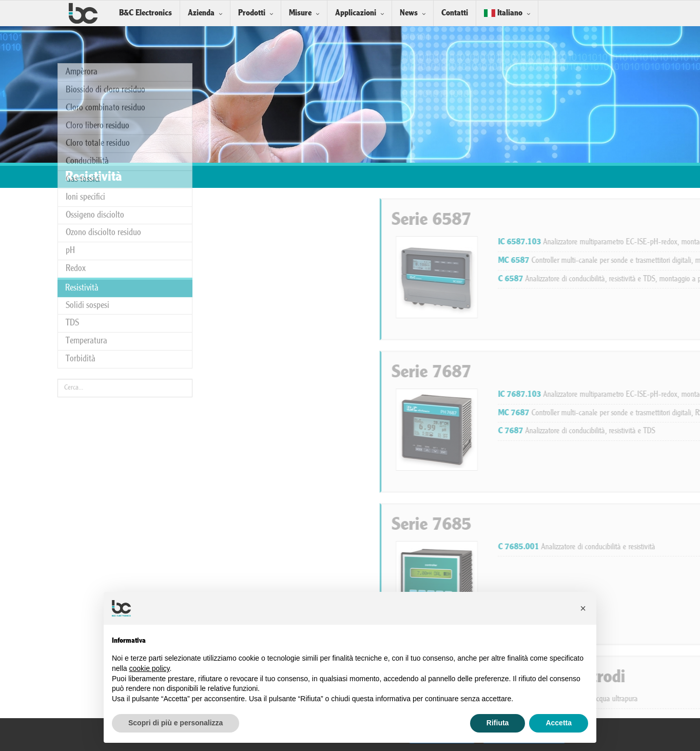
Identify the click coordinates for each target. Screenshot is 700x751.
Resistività (82, 182)
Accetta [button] (559, 723)
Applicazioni (356, 13)
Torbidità (81, 253)
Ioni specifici (85, 92)
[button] (583, 608)
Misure (300, 13)
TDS (72, 217)
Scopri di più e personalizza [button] (176, 723)
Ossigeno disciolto (95, 109)
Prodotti (252, 13)
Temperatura (86, 235)
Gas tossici (83, 74)
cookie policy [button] (149, 668)
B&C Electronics (145, 13)
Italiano (503, 13)
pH (70, 145)
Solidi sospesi (87, 199)
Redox (76, 163)
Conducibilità (87, 56)
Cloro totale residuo (98, 38)
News (409, 13)
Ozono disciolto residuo (103, 127)
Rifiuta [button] (498, 723)
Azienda (201, 13)
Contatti (455, 13)
